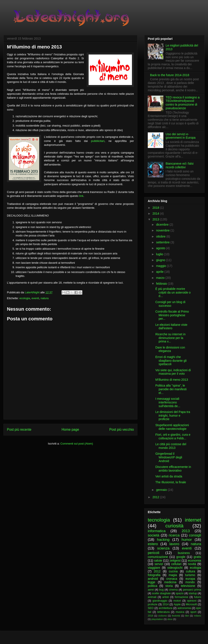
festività (176, 616)
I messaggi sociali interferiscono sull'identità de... (168, 402)
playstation (157, 619)
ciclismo (162, 616)
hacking (163, 540)
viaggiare (154, 568)
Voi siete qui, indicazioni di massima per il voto (173, 372)
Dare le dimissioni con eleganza (170, 349)
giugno (161, 260)
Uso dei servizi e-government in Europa (181, 136)
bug (161, 590)
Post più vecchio (122, 430)
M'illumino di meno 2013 (172, 380)
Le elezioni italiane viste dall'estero (171, 327)
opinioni (192, 601)
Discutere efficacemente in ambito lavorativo (173, 469)
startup (193, 593)
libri (187, 616)
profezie (153, 604)
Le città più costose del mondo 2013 (171, 446)
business (184, 553)
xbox (170, 619)
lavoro (174, 544)
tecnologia (159, 520)
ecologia (25, 298)
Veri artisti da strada (169, 476)
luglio (160, 254)
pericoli (154, 553)
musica (180, 612)
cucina (173, 571)
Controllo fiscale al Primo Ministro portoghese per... (172, 315)
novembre (163, 230)
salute (158, 560)
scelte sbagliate (161, 593)
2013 (156, 219)
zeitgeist (175, 560)
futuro (198, 597)
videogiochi (175, 568)
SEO (151, 608)
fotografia (154, 575)
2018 (156, 208)
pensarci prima (192, 590)
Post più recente (19, 430)
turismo (190, 575)
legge (151, 582)
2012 (156, 497)
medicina (170, 582)
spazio (180, 593)
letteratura (163, 612)
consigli (195, 535)
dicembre (163, 225)
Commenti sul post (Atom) (77, 444)
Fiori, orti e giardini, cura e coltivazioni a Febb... (173, 436)
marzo (161, 278)
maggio (161, 266)
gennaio (162, 490)
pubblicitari (98, 141)
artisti (166, 597)
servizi (159, 564)
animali (152, 597)
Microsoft (191, 604)
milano (197, 616)
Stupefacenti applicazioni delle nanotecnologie (172, 427)
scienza (163, 548)
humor (187, 540)
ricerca (174, 535)
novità (192, 564)
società (154, 535)
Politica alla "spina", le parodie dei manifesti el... (171, 389)
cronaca (172, 579)
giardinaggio (160, 601)
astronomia (184, 608)
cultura (190, 571)
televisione (188, 586)
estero (153, 544)
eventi (35, 298)
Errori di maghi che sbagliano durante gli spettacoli (171, 361)
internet (193, 520)
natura (45, 298)
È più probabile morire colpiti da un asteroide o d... (173, 292)
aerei (151, 590)
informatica (157, 531)
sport (193, 612)
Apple (177, 604)
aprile (160, 272)
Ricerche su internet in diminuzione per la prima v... (170, 338)
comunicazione (158, 557)
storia (169, 586)
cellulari (176, 564)
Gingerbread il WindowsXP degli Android (169, 457)
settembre (163, 242)
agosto (161, 248)
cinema (173, 590)
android (153, 579)
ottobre (161, 236)
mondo (190, 582)
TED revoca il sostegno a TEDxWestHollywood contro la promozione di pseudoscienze (183, 103)
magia (173, 575)
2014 (156, 214)
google (181, 557)
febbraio (162, 284)
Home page (70, 430)
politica (153, 586)
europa (190, 579)
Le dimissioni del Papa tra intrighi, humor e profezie (173, 416)
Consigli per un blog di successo (170, 304)
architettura (165, 608)
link (81, 196)
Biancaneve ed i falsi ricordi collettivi (180, 165)
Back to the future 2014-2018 (170, 75)
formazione (181, 597)
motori (177, 601)
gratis (197, 557)
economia (194, 560)
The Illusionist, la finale (171, 482)
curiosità (174, 526)
